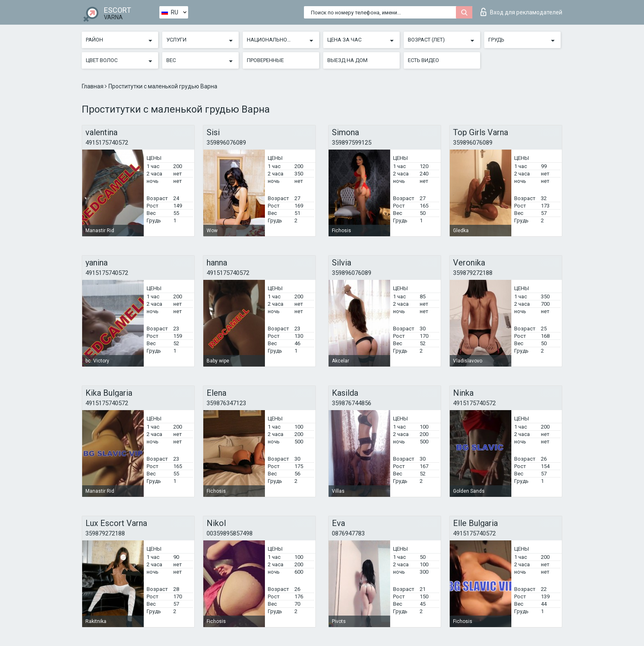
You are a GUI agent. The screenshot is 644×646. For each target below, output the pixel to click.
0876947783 (348, 533)
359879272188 (473, 273)
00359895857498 (230, 533)
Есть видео (423, 60)
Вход (521, 12)
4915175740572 (107, 143)
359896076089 (226, 143)
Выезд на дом (347, 60)
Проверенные (265, 60)
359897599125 (352, 143)
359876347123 (226, 403)
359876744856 (352, 403)
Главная (93, 86)
